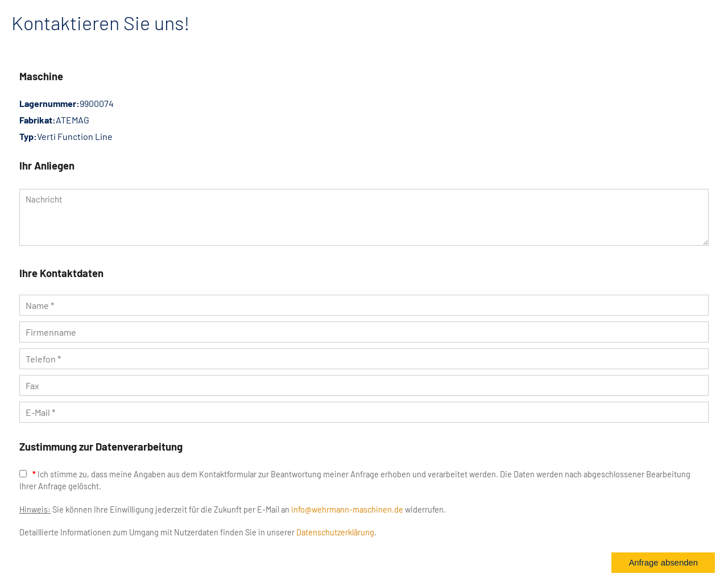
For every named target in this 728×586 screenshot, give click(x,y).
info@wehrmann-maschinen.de (347, 509)
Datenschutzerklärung (335, 532)
